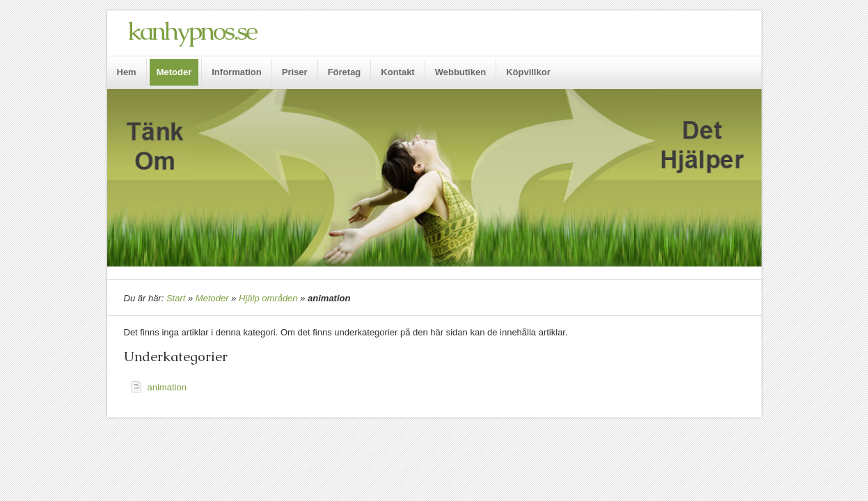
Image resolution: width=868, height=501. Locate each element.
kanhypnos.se (192, 31)
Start (176, 298)
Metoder (212, 298)
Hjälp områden (268, 298)
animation (167, 387)
